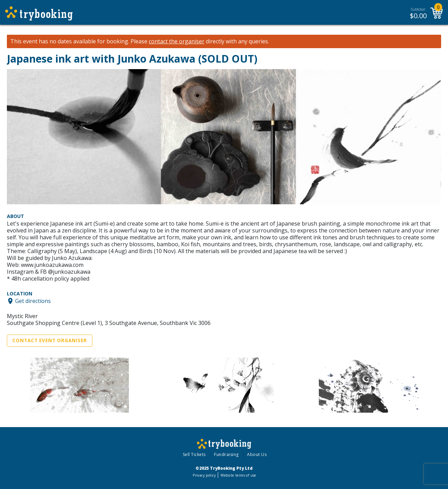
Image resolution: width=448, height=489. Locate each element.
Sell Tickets (194, 454)
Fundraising (226, 454)
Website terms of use (238, 475)
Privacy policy (204, 475)
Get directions (33, 301)
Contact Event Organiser (50, 340)
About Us (257, 454)
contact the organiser (177, 41)
